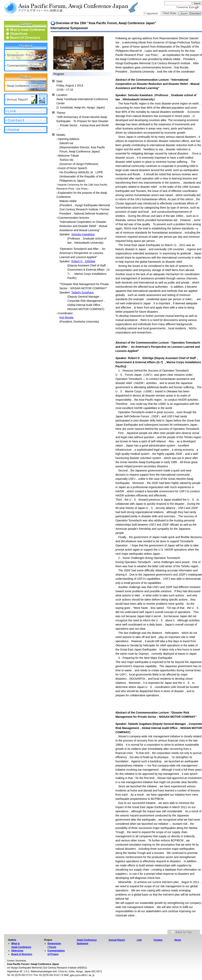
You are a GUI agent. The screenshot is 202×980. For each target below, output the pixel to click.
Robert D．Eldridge (83, 261)
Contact (158, 940)
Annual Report (117, 940)
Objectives (17, 951)
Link (139, 940)
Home (178, 940)
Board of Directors (22, 954)
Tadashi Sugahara (82, 292)
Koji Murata (66, 317)
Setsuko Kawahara (83, 234)
